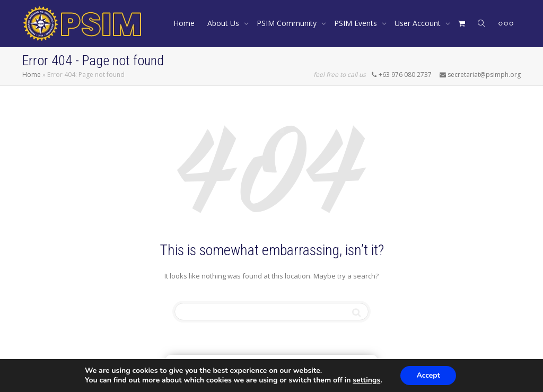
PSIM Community (288, 23)
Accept (428, 375)
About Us (224, 23)
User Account (419, 23)
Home (184, 23)
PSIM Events (357, 23)
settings (366, 380)
